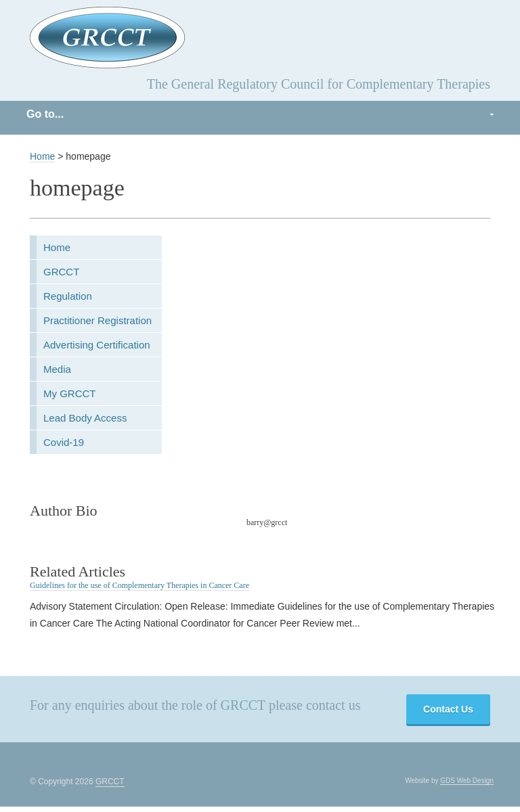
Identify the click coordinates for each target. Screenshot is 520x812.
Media (57, 369)
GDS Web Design (467, 781)
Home (42, 156)
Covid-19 (64, 442)
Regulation (68, 296)
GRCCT (61, 272)
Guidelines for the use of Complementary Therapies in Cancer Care (139, 585)
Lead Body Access (85, 418)
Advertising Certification (97, 345)
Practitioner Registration (97, 320)
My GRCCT (70, 393)
